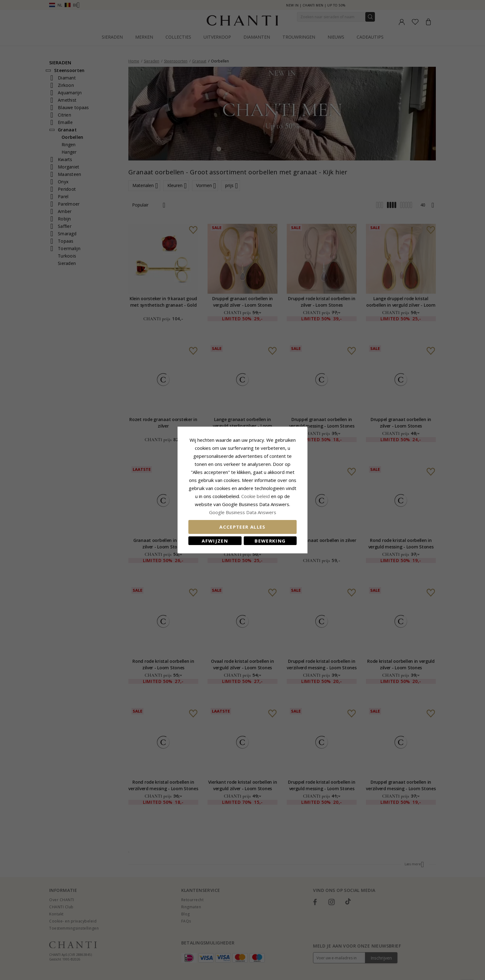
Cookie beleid (256, 496)
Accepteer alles (242, 527)
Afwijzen (215, 541)
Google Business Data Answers (243, 512)
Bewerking (270, 541)
